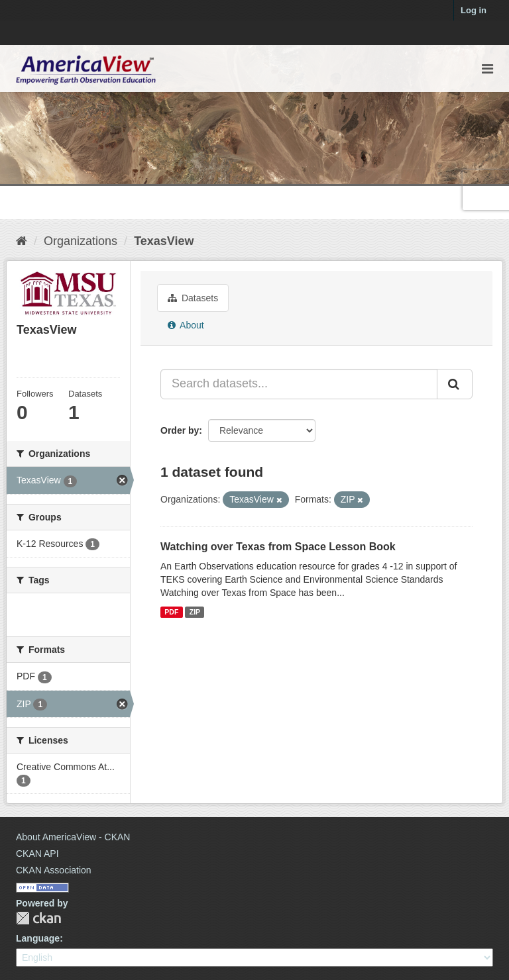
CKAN (38, 918)
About (186, 325)
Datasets (193, 298)
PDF (171, 612)
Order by (180, 430)
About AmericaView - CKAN (73, 837)
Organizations (81, 241)
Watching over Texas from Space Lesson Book (278, 547)
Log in (474, 10)
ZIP (195, 612)
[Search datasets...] (299, 384)
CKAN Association (54, 870)
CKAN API (37, 854)
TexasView (164, 241)
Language (38, 938)
